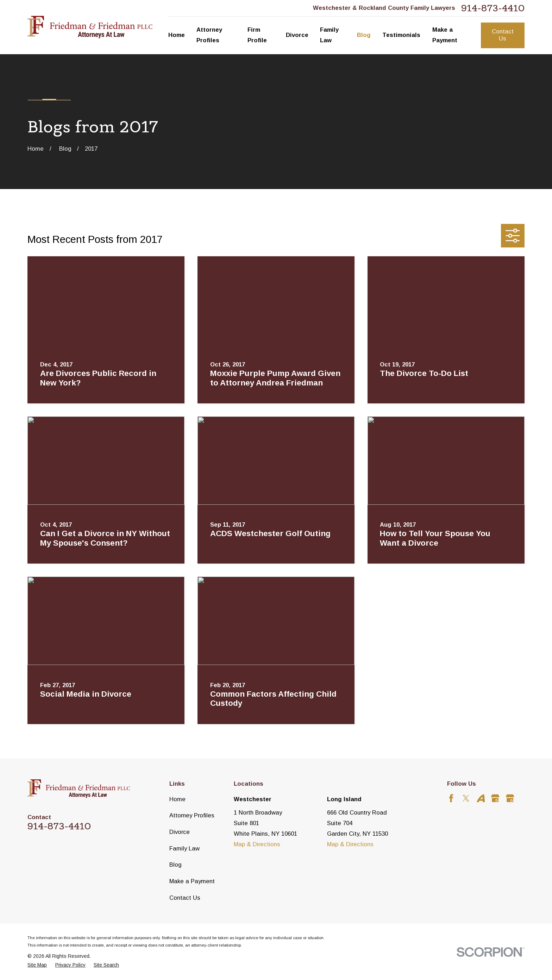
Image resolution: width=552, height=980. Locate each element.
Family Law (184, 849)
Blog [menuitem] (364, 35)
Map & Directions (257, 844)
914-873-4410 (493, 8)
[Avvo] (481, 798)
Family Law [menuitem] (329, 35)
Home (177, 799)
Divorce (180, 832)
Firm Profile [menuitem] (257, 35)
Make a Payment (192, 881)
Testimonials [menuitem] (401, 35)
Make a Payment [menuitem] (445, 35)
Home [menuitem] (177, 35)
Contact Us (503, 35)
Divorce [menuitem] (297, 35)
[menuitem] (37, 965)
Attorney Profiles (192, 815)
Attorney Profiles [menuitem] (209, 35)
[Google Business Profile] (495, 798)
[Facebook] (451, 798)
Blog (175, 865)
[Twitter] (466, 798)
